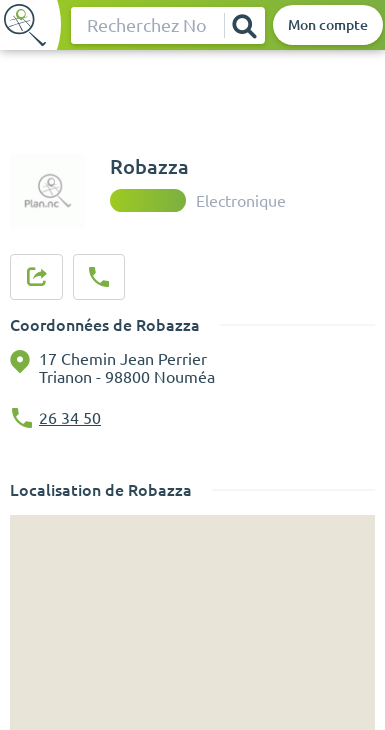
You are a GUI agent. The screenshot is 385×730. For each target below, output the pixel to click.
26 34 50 (70, 418)
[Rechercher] (244, 25)
